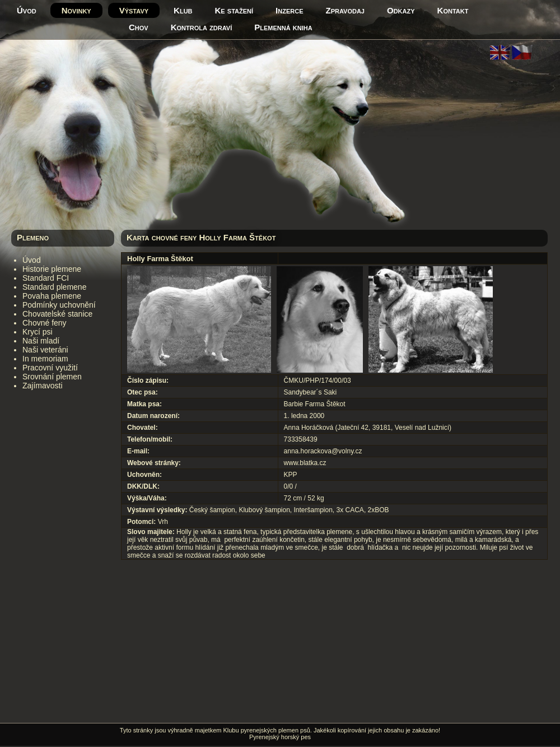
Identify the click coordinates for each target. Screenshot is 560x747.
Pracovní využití (50, 368)
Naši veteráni (45, 350)
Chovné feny (45, 323)
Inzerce (289, 10)
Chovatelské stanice (57, 314)
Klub (183, 10)
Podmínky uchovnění (59, 305)
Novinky (76, 10)
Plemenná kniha (283, 27)
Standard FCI (46, 278)
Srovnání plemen (52, 377)
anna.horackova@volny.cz (323, 451)
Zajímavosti (43, 386)
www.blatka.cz (305, 463)
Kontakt (453, 10)
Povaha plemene (52, 296)
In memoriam (45, 359)
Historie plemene (52, 269)
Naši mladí (41, 341)
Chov (139, 27)
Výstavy (134, 10)
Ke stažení (234, 10)
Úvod (27, 10)
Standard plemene (54, 287)
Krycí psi (38, 332)
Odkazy (401, 10)
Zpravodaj (345, 10)
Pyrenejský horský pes (280, 737)
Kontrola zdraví (202, 27)
